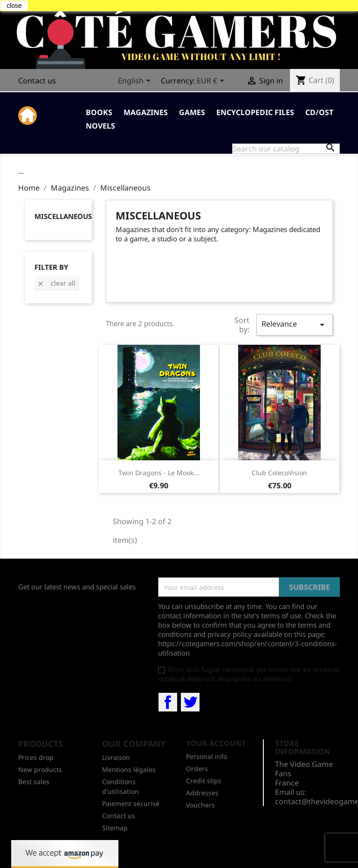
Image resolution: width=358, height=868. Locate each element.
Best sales (34, 782)
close (14, 6)
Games (192, 112)
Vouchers (200, 805)
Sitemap (115, 828)
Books (99, 112)
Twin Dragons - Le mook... (159, 473)
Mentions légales (129, 769)
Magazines (146, 112)
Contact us (37, 81)
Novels (100, 126)
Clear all (56, 283)
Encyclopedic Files (255, 112)
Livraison (116, 757)
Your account (216, 743)
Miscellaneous (63, 216)
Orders (197, 769)
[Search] (286, 149)
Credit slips (204, 781)
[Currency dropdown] (212, 82)
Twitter (190, 702)
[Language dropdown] (136, 82)
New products (40, 769)
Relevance (295, 325)
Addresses (202, 793)
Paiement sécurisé (131, 803)
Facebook (168, 702)
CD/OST (319, 112)
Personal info (207, 756)
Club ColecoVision (279, 473)
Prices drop (36, 757)
